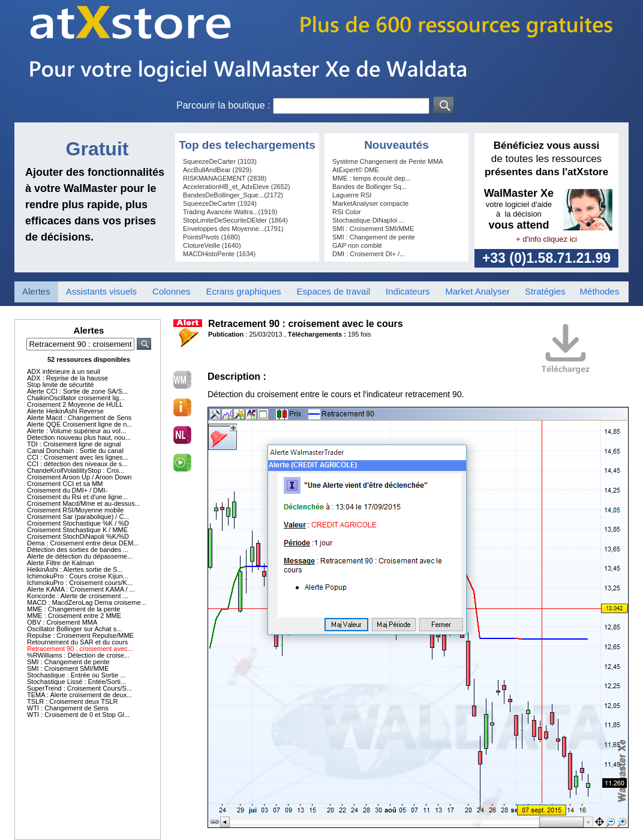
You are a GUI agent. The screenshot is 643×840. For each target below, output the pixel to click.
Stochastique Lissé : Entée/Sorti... (76, 682)
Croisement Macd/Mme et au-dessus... (84, 503)
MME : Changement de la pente (73, 609)
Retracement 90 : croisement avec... (80, 649)
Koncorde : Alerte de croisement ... (78, 596)
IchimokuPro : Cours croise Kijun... (78, 576)
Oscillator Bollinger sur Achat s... (74, 629)
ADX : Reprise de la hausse (67, 378)
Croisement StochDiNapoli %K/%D (78, 536)
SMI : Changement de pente (68, 662)
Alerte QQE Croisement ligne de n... (79, 424)
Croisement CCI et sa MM (65, 484)
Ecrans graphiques (243, 291)
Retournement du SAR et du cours (77, 642)
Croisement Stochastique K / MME (77, 530)
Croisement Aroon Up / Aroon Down (79, 477)
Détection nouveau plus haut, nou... (79, 437)
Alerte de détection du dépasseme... (80, 556)
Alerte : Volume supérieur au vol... (76, 431)
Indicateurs (408, 291)
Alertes (36, 291)
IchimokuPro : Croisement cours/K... (80, 583)
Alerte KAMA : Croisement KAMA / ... (81, 589)
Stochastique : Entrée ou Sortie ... (76, 675)
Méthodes (600, 291)
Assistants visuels (101, 291)
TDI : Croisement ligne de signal (74, 444)
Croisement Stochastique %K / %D (78, 523)
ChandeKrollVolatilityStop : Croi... (76, 470)
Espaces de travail (334, 291)
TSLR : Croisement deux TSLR (72, 701)
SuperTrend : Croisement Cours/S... (79, 688)
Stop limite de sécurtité (60, 385)
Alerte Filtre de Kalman (61, 563)
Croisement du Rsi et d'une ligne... (77, 497)
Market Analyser (477, 291)
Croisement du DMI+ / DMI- (67, 490)
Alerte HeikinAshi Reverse (65, 411)
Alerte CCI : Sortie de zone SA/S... (77, 391)
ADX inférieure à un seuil (64, 371)
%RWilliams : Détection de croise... (78, 655)
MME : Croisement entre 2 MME (74, 616)
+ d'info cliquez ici (546, 239)
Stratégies (545, 291)
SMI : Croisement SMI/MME (68, 668)
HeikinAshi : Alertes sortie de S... (75, 569)
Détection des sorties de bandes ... (78, 550)
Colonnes (171, 291)
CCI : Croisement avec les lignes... (78, 457)
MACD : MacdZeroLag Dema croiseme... (87, 602)
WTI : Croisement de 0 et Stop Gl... (78, 715)
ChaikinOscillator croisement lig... (76, 398)
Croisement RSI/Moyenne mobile (75, 510)
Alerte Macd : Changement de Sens (79, 418)
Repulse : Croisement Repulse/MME (80, 635)
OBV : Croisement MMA (62, 622)
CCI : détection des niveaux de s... (77, 464)
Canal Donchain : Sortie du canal (75, 451)
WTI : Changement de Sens (68, 708)
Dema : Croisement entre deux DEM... (83, 543)
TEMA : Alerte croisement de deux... (79, 695)
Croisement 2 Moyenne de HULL (75, 404)
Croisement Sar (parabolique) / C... (78, 517)
